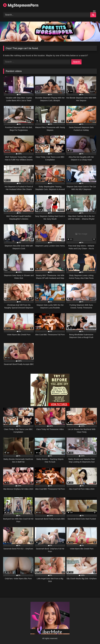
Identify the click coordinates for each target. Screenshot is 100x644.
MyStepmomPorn (21, 5)
